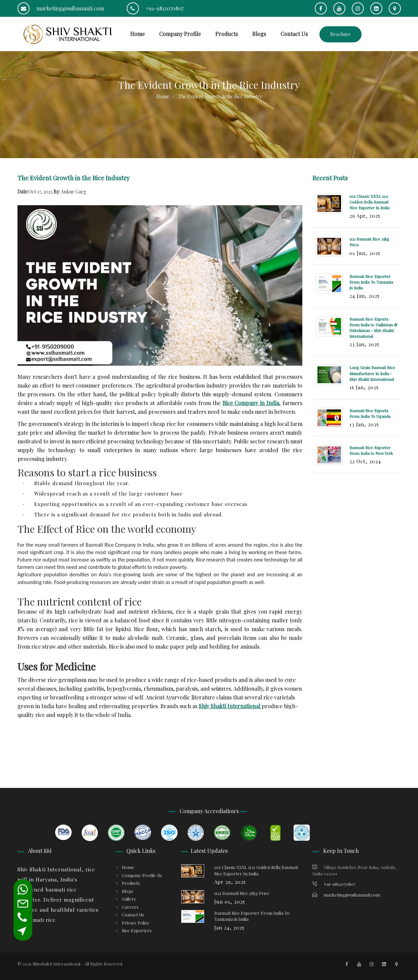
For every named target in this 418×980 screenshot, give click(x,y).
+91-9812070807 (155, 8)
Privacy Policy (136, 923)
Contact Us (294, 34)
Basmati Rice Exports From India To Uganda (370, 413)
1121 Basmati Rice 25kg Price (242, 893)
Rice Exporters (137, 930)
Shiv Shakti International (230, 706)
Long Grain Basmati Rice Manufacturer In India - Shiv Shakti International (372, 373)
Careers (130, 907)
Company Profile (180, 34)
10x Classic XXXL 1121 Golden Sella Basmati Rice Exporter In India (369, 202)
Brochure (340, 34)
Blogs (259, 34)
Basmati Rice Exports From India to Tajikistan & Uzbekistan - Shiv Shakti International (373, 328)
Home (137, 34)
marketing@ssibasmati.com (61, 8)
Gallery (129, 899)
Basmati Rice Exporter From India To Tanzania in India (371, 282)
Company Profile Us (142, 875)
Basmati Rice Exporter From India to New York (371, 450)
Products (226, 34)
